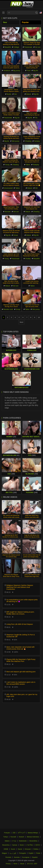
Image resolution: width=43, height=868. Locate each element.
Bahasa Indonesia (33, 837)
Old (36, 188)
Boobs (9, 94)
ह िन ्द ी (22, 833)
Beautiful (8, 47)
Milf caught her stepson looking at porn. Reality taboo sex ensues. (20, 613)
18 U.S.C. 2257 (32, 864)
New (5, 22)
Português (23, 853)
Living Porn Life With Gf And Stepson (20, 624)
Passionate (28, 47)
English (31, 853)
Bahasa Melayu (33, 833)
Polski (38, 853)
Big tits (36, 71)
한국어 (38, 845)
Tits (36, 118)
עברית (14, 841)
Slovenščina (33, 841)
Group (16, 235)
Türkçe (6, 837)
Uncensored (8, 188)
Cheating (28, 141)
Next (21, 322)
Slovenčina (6, 845)
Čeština (36, 849)
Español (35, 857)
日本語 (6, 849)
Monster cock (8, 309)
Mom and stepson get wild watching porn (21, 672)
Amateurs (7, 71)
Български (26, 857)
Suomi (13, 849)
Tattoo (17, 188)
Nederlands (23, 841)
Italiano (7, 841)
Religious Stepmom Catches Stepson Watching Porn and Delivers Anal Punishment (20, 587)
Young (7, 165)
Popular (25, 22)
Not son (38, 47)
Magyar (4, 853)
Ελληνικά (28, 849)
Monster (8, 212)
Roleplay (36, 165)
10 (39, 317)
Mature (29, 94)
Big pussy (17, 71)
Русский (13, 837)
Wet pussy (16, 141)
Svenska (17, 857)
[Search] (36, 13)
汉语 (14, 833)
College (16, 47)
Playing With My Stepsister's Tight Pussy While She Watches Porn (21, 660)
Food (29, 71)
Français (7, 833)
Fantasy (37, 141)
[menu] (3, 13)
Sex (15, 94)
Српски (15, 845)
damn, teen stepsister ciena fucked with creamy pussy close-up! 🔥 (20, 648)
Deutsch (22, 837)
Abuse (22, 864)
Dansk (20, 849)
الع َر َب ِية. (13, 853)
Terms (15, 864)
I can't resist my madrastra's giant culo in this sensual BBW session (21, 683)
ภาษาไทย (30, 845)
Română (8, 857)
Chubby (28, 259)
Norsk (22, 845)
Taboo (28, 165)
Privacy (8, 864)
